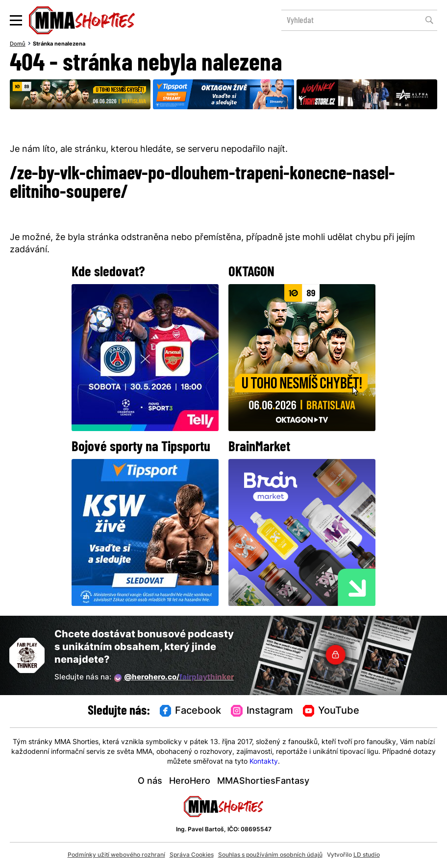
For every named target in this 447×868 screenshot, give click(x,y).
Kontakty (264, 762)
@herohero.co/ (174, 678)
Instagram (262, 711)
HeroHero (190, 782)
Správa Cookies (192, 855)
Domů (18, 44)
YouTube (331, 711)
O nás (150, 782)
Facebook (191, 711)
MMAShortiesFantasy (263, 782)
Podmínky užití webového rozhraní (116, 855)
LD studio (367, 855)
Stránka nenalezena (59, 44)
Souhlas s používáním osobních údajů (270, 855)
